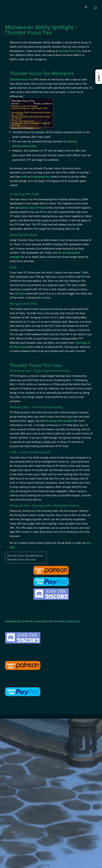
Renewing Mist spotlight (59, 421)
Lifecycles (20, 293)
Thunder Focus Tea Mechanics (25, 556)
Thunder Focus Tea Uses (21, 559)
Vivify (24, 177)
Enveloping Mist (40, 177)
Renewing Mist (19, 235)
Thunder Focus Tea (70, 51)
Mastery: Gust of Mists (32, 208)
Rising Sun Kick (20, 304)
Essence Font (29, 146)
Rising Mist (61, 506)
